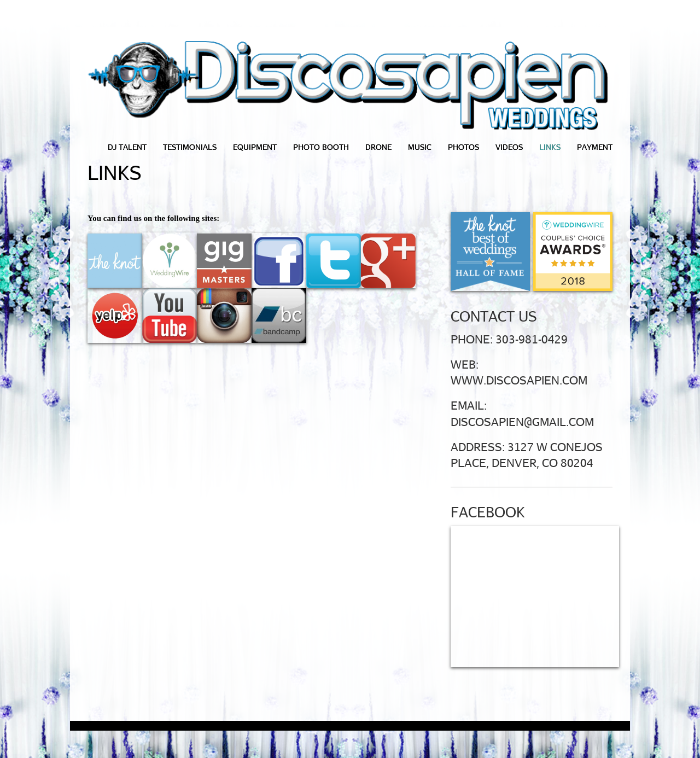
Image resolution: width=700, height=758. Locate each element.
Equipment (255, 147)
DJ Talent (127, 147)
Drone (378, 147)
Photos (463, 147)
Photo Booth (321, 147)
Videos (509, 147)
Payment (595, 147)
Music (420, 147)
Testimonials (190, 147)
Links (550, 147)
